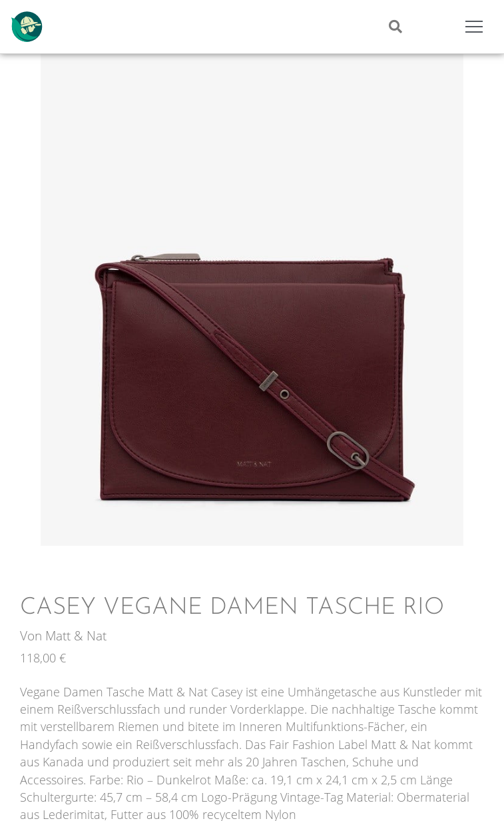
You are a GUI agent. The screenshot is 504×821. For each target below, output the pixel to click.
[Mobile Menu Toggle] (474, 27)
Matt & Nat (76, 635)
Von (33, 635)
